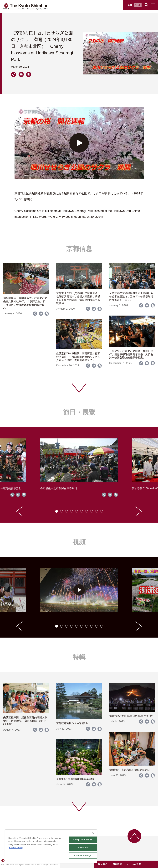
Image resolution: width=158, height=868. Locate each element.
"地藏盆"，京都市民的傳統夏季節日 (130, 770)
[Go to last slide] (19, 511)
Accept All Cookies (83, 840)
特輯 (79, 657)
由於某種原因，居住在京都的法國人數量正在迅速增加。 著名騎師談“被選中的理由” (25, 721)
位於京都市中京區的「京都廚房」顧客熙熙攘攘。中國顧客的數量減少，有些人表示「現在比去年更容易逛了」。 (78, 357)
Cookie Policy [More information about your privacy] (16, 848)
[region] (51, 846)
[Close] (93, 833)
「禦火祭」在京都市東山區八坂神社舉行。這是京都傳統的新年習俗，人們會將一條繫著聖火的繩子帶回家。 (131, 354)
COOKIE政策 (134, 864)
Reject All (83, 848)
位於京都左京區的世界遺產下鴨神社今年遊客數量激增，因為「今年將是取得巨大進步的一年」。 (131, 297)
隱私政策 (117, 864)
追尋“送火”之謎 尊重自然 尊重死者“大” (131, 716)
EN (130, 5)
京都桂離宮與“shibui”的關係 (72, 723)
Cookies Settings (83, 855)
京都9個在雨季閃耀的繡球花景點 (75, 779)
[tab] (57, 511)
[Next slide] (139, 511)
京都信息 (79, 249)
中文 (138, 5)
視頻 (79, 542)
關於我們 (103, 864)
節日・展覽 (79, 412)
